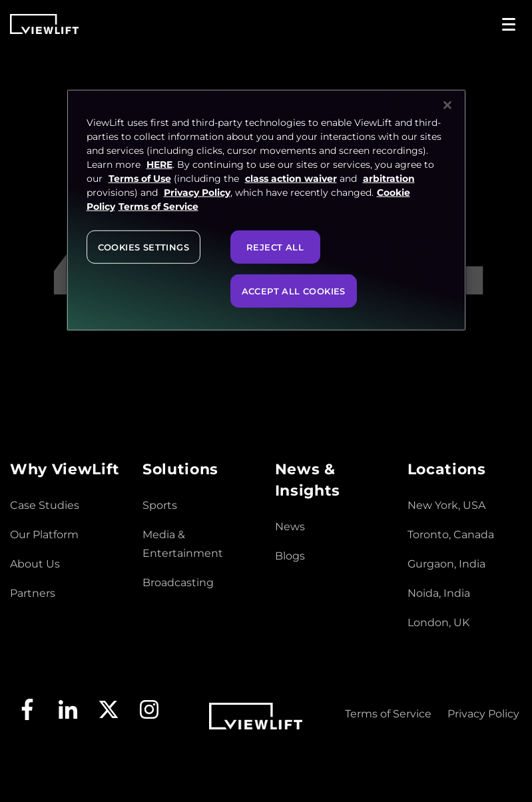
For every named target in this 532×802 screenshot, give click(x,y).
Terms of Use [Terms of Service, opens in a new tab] (140, 178)
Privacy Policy (483, 714)
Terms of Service (388, 714)
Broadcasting (178, 583)
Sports (160, 505)
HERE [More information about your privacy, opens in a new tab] (159, 164)
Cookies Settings (143, 246)
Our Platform (44, 535)
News (290, 527)
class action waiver (291, 178)
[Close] (447, 105)
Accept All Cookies (294, 290)
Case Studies (45, 505)
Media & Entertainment (183, 544)
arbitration (389, 178)
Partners (33, 593)
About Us (35, 564)
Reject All (275, 246)
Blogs (290, 556)
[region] (266, 209)
